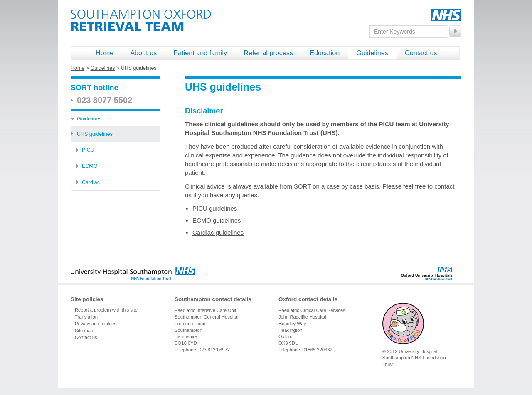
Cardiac (91, 182)
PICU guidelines (215, 208)
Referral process (268, 53)
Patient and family (200, 53)
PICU (88, 150)
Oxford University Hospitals (412, 273)
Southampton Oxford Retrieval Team (141, 20)
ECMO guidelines (217, 220)
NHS (446, 15)
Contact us (421, 53)
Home (105, 53)
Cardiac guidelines (218, 232)
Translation (86, 317)
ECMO (90, 166)
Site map (84, 331)
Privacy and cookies (96, 324)
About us (143, 53)
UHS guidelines (95, 134)
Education (325, 53)
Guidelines (372, 53)
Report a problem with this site (106, 310)
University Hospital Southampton (133, 273)
